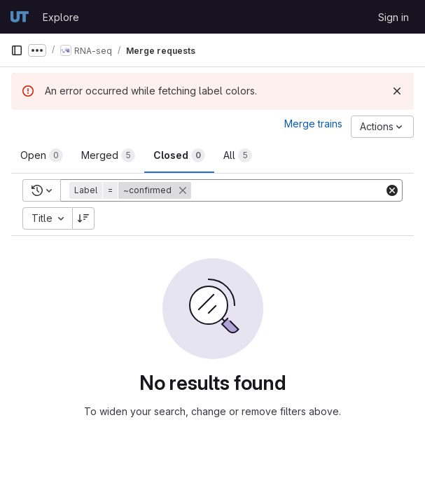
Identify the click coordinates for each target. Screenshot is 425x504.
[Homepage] (20, 17)
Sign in (393, 17)
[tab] (42, 155)
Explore (61, 17)
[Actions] (382, 127)
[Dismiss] (397, 91)
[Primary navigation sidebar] (17, 50)
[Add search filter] (289, 190)
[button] (132, 190)
